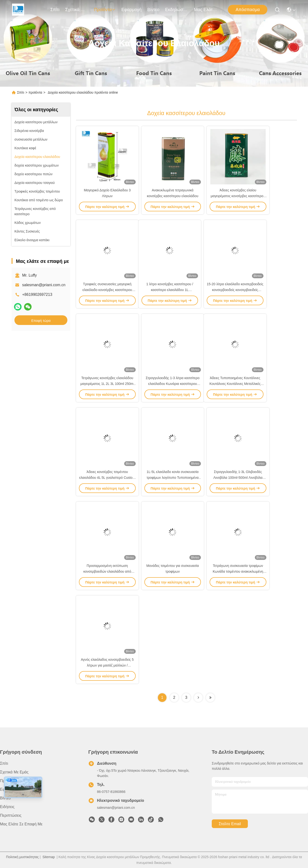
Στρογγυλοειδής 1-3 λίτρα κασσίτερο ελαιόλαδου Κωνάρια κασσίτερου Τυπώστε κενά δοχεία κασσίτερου (173, 384)
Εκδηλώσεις (177, 10)
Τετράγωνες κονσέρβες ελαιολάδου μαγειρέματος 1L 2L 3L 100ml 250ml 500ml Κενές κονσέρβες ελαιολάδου (107, 384)
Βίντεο (153, 10)
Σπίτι (55, 10)
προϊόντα (105, 10)
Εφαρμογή (131, 10)
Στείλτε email (230, 824)
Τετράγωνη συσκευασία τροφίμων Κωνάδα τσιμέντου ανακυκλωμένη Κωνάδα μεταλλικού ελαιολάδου (238, 571)
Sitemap (48, 857)
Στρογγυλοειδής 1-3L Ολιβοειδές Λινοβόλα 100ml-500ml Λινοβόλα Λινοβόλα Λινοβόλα (238, 478)
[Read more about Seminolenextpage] (198, 698)
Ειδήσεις (7, 807)
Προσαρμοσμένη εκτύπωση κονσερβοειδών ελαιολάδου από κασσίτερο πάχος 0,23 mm (107, 571)
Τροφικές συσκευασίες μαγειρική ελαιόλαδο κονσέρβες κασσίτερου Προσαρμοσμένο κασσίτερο (107, 290)
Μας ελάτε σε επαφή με (205, 10)
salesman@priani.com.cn (44, 285)
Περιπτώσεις (11, 815)
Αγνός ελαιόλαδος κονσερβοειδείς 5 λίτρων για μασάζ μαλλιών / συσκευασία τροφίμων (107, 665)
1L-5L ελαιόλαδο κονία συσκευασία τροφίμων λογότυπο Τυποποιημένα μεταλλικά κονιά (173, 478)
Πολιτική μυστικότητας (22, 857)
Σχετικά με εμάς (77, 10)
